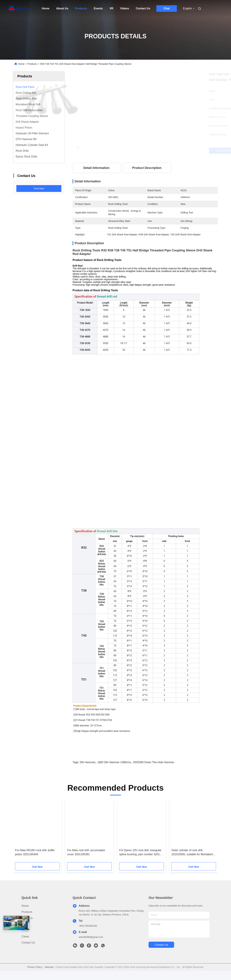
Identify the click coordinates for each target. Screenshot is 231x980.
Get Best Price (164, 151)
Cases (25, 942)
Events (98, 8)
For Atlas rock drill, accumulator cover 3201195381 (86, 858)
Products (81, 8)
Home (46, 8)
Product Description (147, 168)
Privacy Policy (35, 973)
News (25, 936)
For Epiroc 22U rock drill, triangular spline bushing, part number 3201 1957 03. (140, 859)
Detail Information (96, 168)
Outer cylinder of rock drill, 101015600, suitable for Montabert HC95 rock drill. (192, 859)
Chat (167, 8)
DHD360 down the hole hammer (154, 768)
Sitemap (49, 973)
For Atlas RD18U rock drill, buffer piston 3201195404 (35, 858)
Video (25, 930)
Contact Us (143, 8)
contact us (161, 951)
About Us (62, 8)
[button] (24, 838)
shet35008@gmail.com (91, 943)
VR (111, 8)
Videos (125, 8)
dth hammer (88, 768)
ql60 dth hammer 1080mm (114, 768)
